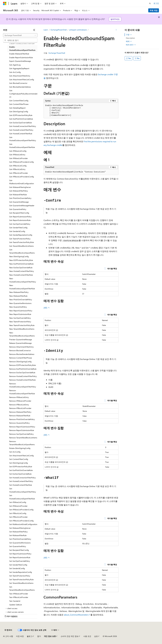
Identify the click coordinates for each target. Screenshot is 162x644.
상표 (96, 636)
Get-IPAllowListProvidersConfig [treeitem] (21, 162)
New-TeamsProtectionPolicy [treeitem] (20, 322)
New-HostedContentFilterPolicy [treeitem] (22, 271)
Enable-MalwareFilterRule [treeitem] (19, 54)
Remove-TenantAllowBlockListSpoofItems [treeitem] (22, 443)
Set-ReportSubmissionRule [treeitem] (20, 557)
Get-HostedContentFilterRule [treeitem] (21, 134)
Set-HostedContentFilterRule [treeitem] (21, 485)
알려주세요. (115, 19)
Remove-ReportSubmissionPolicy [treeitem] (22, 427)
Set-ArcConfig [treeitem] (15, 452)
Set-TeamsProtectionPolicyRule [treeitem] (21, 579)
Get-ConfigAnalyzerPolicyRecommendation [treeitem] (23, 94)
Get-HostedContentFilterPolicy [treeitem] (21, 130)
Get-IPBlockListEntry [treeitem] (17, 169)
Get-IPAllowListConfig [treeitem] (18, 151)
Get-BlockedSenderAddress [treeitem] (20, 87)
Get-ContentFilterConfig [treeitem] (19, 101)
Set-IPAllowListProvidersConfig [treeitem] (21, 510)
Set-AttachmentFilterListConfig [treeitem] (21, 456)
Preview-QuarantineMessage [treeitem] (21, 339)
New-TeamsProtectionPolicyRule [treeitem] (22, 325)
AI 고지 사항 (8, 636)
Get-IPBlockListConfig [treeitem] (18, 166)
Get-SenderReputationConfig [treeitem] (21, 235)
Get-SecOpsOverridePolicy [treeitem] (20, 224)
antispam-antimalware (78, 30)
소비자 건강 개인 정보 (70, 636)
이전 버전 (20, 636)
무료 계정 (154, 10)
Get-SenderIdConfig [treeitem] (17, 231)
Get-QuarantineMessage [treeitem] (19, 202)
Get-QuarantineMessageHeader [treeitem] (22, 205)
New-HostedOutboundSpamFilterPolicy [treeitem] (23, 280)
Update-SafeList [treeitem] (16, 605)
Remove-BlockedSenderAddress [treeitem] (22, 354)
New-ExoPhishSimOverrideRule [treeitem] (21, 264)
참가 (39, 636)
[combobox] (20, 35)
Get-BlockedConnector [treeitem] (18, 83)
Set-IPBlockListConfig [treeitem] (18, 513)
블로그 (30, 636)
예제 (129, 41)
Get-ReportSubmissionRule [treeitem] (20, 220)
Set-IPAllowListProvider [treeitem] (18, 506)
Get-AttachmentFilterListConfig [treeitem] (22, 80)
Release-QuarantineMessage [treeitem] (20, 343)
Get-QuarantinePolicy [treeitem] (18, 209)
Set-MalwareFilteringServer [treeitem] (20, 528)
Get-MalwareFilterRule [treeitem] (18, 195)
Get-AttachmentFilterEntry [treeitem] (20, 76)
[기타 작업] (116, 30)
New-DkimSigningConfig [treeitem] (19, 256)
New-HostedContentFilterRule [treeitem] (21, 275)
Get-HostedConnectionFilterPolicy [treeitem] (23, 126)
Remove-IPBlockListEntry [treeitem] (19, 405)
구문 (129, 35)
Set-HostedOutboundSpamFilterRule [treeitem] (22, 497)
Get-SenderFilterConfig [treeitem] (18, 228)
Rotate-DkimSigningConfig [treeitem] (20, 448)
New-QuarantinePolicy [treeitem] (18, 307)
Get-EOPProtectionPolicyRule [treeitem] (21, 115)
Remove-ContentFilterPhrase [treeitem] (21, 358)
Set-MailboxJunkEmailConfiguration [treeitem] (23, 524)
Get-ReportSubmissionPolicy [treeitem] (20, 217)
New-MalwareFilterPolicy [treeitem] (19, 292)
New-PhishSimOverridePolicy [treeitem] (21, 299)
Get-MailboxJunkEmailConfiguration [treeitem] (22, 182)
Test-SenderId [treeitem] (15, 601)
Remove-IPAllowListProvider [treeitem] (20, 401)
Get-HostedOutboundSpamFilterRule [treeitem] (22, 146)
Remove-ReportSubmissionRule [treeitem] (22, 430)
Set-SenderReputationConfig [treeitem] (21, 572)
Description (130, 38)
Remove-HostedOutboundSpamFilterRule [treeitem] (22, 392)
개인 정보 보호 (50, 636)
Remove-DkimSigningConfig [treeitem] (20, 362)
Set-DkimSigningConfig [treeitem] (18, 463)
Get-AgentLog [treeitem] (15, 65)
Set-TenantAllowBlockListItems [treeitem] (21, 583)
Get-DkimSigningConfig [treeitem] (19, 111)
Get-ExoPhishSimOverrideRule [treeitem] (21, 119)
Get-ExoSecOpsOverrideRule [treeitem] (20, 123)
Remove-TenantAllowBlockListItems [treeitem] (23, 438)
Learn (46, 30)
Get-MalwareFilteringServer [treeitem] (20, 187)
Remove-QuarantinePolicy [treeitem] (19, 423)
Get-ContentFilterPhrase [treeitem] (19, 104)
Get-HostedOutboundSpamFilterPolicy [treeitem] (23, 139)
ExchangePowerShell (59, 30)
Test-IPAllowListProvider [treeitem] (19, 594)
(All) (47, 308)
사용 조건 (87, 636)
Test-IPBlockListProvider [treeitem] (19, 597)
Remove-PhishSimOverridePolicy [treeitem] (22, 419)
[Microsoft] (5, 3)
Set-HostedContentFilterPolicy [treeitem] (21, 481)
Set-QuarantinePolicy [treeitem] (18, 546)
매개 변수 (131, 45)
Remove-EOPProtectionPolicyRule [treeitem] (22, 365)
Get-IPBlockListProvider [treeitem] (19, 173)
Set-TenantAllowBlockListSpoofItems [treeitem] (22, 588)
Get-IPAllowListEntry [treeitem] (17, 155)
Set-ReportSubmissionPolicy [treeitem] (20, 554)
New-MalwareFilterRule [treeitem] (18, 296)
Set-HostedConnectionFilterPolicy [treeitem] (22, 478)
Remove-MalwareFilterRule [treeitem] (20, 416)
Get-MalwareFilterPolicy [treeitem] (19, 191)
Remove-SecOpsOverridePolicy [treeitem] (21, 434)
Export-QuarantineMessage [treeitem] (20, 61)
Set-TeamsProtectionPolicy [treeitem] (20, 576)
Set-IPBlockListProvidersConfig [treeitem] (21, 521)
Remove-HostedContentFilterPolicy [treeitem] (23, 376)
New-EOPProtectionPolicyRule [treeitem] (21, 260)
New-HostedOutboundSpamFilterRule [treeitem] (22, 287)
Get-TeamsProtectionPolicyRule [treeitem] (22, 242)
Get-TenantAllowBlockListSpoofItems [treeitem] (22, 251)
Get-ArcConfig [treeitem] (15, 72)
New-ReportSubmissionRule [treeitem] (20, 314)
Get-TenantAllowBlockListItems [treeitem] (21, 246)
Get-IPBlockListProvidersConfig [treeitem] (22, 177)
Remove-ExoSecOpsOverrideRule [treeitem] (22, 372)
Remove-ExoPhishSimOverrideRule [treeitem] (23, 369)
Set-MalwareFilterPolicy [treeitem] (18, 532)
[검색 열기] (150, 3)
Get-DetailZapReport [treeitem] (17, 108)
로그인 (156, 3)
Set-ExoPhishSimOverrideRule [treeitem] (21, 470)
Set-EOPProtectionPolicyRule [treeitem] (21, 466)
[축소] (34, 30)
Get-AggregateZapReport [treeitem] (19, 68)
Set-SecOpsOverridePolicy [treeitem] (20, 561)
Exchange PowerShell (57, 53)
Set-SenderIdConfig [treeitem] (17, 568)
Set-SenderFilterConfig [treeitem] (18, 565)
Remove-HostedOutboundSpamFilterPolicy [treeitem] (23, 385)
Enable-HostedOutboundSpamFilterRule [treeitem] (22, 48)
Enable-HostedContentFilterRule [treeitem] (22, 43)
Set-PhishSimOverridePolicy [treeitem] (20, 539)
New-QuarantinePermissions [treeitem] (20, 303)
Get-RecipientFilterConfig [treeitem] (19, 213)
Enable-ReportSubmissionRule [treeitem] (21, 57)
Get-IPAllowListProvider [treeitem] (18, 158)
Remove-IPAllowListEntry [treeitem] (19, 397)
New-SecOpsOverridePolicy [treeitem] (20, 318)
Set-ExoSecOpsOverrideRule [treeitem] (20, 474)
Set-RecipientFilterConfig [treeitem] (19, 550)
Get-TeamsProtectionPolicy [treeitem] (20, 239)
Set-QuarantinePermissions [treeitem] (20, 543)
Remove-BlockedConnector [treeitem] (20, 350)
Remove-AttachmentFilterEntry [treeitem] (21, 347)
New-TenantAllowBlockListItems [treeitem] (22, 329)
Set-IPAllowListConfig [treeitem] (18, 502)
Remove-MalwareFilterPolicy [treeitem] (20, 412)
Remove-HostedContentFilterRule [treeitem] (22, 380)
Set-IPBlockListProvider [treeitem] (18, 517)
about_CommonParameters (76, 615)
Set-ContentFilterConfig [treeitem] (19, 459)
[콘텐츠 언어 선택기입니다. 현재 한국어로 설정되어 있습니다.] (8, 630)
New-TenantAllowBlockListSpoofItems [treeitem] (22, 334)
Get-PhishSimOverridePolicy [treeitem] (20, 198)
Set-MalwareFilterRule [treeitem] (18, 535)
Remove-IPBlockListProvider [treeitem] (20, 408)
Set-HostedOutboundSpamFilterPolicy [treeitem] (23, 490)
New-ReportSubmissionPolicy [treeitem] (21, 311)
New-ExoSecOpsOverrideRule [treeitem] (21, 268)
